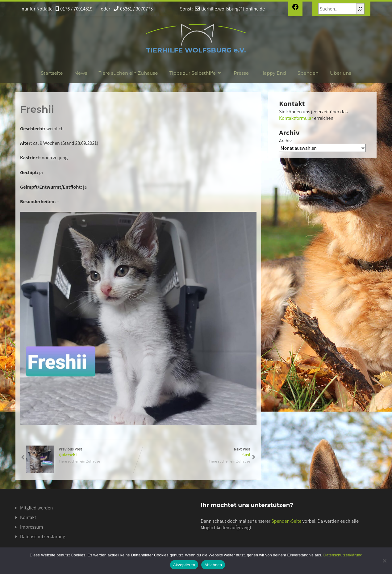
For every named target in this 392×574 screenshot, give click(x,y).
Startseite (52, 73)
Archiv (285, 141)
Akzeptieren (184, 565)
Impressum (31, 527)
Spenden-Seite (286, 521)
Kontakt (28, 517)
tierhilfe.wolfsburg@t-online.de (230, 9)
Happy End (273, 73)
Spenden (308, 73)
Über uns (341, 73)
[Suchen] (360, 9)
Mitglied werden (36, 508)
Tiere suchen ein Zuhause (128, 73)
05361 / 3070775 (133, 9)
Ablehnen (213, 565)
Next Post (194, 452)
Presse (241, 73)
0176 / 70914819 (74, 9)
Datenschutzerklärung (43, 536)
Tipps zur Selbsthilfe (196, 73)
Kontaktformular (296, 118)
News (81, 73)
